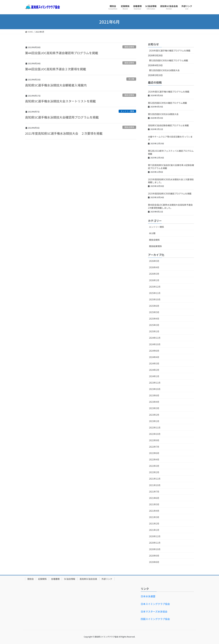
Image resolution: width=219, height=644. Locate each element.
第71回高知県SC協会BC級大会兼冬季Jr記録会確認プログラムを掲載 (171, 167)
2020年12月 (155, 536)
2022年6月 (154, 453)
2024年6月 (154, 351)
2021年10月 (155, 485)
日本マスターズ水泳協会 (154, 611)
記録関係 (42, 579)
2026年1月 (154, 280)
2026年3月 (154, 274)
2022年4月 (154, 459)
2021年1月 (154, 530)
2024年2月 (154, 370)
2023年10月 (155, 389)
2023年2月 (154, 415)
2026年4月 (154, 267)
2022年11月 (155, 428)
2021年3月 (154, 517)
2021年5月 (154, 504)
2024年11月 (155, 338)
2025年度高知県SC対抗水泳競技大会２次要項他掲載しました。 (171, 181)
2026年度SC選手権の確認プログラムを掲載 (170, 51)
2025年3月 (154, 325)
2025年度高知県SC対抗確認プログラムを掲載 (170, 194)
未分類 (131, 79)
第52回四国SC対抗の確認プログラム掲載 (169, 60)
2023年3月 (154, 408)
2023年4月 (154, 402)
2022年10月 (155, 434)
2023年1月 (154, 421)
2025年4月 (154, 319)
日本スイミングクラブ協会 (155, 604)
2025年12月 (155, 287)
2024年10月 (155, 344)
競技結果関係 (155, 246)
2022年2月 (154, 472)
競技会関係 (129, 47)
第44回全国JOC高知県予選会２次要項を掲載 (56, 69)
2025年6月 (154, 306)
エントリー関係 (127, 111)
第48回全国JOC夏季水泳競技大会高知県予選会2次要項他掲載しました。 (170, 206)
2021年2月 (154, 524)
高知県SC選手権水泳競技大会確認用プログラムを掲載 (62, 117)
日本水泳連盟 (148, 596)
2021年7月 (154, 492)
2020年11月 (155, 543)
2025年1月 (154, 331)
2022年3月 (154, 466)
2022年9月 (154, 440)
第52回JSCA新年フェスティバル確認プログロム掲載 (171, 152)
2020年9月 (154, 556)
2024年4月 (154, 357)
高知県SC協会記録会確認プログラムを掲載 (168, 125)
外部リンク (107, 579)
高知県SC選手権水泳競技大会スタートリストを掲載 (60, 101)
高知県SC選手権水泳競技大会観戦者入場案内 (56, 85)
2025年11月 (155, 293)
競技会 (31, 579)
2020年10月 (155, 549)
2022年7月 (154, 447)
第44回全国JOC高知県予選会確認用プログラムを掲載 (62, 53)
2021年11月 (155, 479)
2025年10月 (155, 299)
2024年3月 (154, 363)
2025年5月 (154, 312)
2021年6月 (154, 498)
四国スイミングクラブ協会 (155, 619)
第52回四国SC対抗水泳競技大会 (164, 70)
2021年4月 (154, 511)
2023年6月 (154, 395)
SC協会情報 (70, 579)
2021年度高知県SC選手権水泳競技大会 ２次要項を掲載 (64, 133)
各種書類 (55, 579)
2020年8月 (154, 562)
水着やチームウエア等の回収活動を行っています (170, 138)
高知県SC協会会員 (88, 579)
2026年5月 (154, 261)
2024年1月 (154, 376)
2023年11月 (155, 383)
